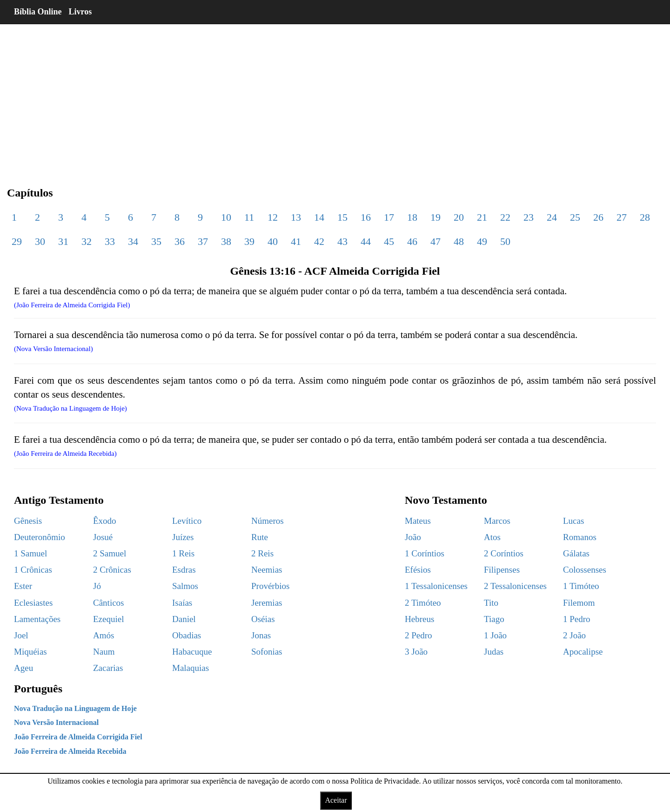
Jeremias (267, 603)
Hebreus (419, 619)
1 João (495, 635)
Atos (492, 537)
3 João (416, 652)
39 (249, 241)
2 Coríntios (504, 553)
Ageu (23, 668)
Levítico (187, 521)
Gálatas (576, 553)
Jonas (261, 635)
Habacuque (192, 652)
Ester (23, 586)
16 (366, 217)
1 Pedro (577, 619)
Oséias (263, 619)
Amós (104, 635)
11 (249, 217)
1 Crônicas (33, 570)
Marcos (497, 521)
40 (273, 241)
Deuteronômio (40, 537)
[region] (335, 98)
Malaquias (191, 668)
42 (319, 241)
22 (505, 217)
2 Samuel (110, 553)
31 (63, 241)
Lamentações (37, 619)
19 (435, 217)
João (413, 537)
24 (552, 217)
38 (226, 241)
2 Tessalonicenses (515, 586)
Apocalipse (583, 652)
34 (133, 241)
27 (622, 217)
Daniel (184, 619)
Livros (80, 12)
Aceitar (336, 800)
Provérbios (270, 586)
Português (38, 689)
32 (87, 241)
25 (575, 217)
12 (273, 217)
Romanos (580, 537)
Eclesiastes (33, 603)
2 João (574, 635)
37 (203, 241)
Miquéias (30, 652)
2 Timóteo (423, 603)
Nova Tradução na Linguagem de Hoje (75, 708)
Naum (104, 652)
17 (389, 217)
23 (529, 217)
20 (459, 217)
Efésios (418, 570)
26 (598, 217)
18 (412, 217)
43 (342, 241)
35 (156, 241)
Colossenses (585, 570)
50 (505, 241)
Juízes (183, 537)
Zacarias (108, 668)
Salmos (185, 586)
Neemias (267, 570)
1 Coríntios (425, 553)
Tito (491, 603)
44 (366, 241)
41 (296, 241)
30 (40, 241)
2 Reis (262, 553)
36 (180, 241)
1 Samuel (30, 553)
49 (482, 241)
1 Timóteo (581, 586)
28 (645, 217)
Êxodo (105, 521)
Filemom (579, 603)
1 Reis (183, 553)
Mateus (418, 521)
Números (268, 521)
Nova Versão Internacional (56, 722)
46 (412, 241)
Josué (103, 537)
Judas (494, 652)
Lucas (573, 521)
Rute (260, 537)
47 (435, 241)
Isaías (182, 603)
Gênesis (28, 521)
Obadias (187, 635)
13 (296, 217)
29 (17, 241)
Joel (21, 635)
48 (459, 241)
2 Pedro (419, 635)
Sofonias (267, 652)
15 (342, 217)
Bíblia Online (38, 12)
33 (110, 241)
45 (389, 241)
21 (482, 217)
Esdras (184, 570)
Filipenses (502, 570)
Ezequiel (108, 619)
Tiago (494, 619)
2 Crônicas (112, 570)
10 (226, 217)
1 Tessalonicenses (436, 586)
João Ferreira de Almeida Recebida (70, 751)
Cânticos (109, 603)
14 (319, 217)
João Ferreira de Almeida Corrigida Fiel (78, 737)
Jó (97, 586)
